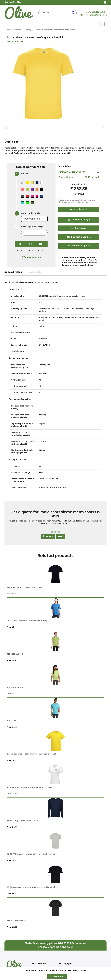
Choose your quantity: (32, 227)
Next (60, 537)
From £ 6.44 (12, 927)
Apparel (18, 30)
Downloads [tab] (34, 272)
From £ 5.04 (12, 794)
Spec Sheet (79, 228)
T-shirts (38, 30)
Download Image (79, 220)
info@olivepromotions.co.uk (93, 15)
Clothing (28, 30)
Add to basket (79, 209)
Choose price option (31, 213)
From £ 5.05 (12, 627)
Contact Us (10, 2)
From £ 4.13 (11, 861)
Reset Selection (31, 258)
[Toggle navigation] (56, 24)
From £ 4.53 (12, 594)
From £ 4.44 (12, 727)
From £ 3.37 (12, 694)
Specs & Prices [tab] (13, 272)
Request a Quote (79, 246)
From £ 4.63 (12, 827)
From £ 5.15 (11, 661)
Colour (24, 174)
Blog (19, 2)
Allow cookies (57, 977)
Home (9, 30)
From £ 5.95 (12, 894)
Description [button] (11, 142)
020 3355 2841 (96, 12)
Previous (48, 537)
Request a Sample (79, 237)
